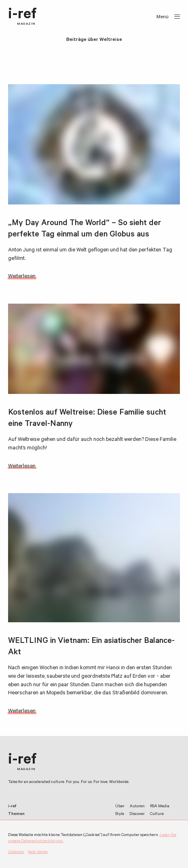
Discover (137, 814)
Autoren (137, 807)
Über (120, 807)
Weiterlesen (22, 277)
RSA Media (160, 807)
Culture (157, 814)
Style (120, 814)
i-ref (22, 17)
